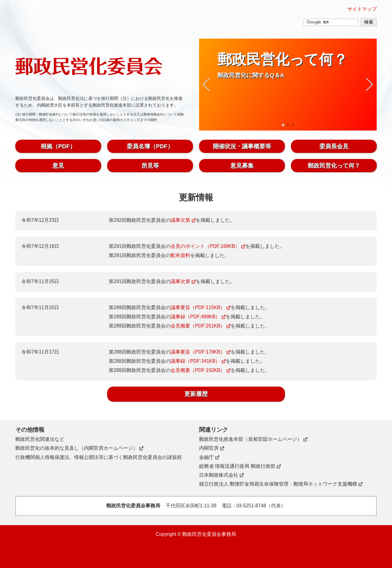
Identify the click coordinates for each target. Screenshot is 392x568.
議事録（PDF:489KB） (195, 317)
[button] (206, 85)
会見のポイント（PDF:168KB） (205, 246)
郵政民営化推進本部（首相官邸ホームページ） (251, 439)
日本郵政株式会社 (219, 475)
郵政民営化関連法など (40, 439)
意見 (58, 166)
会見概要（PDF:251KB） (198, 326)
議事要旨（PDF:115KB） (198, 307)
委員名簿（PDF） (150, 146)
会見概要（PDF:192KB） (198, 370)
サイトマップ (362, 9)
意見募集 (242, 166)
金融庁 (206, 457)
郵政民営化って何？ (334, 166)
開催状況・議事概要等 (242, 146)
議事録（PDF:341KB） (195, 361)
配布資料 (180, 255)
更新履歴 (196, 394)
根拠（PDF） (58, 146)
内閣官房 (209, 448)
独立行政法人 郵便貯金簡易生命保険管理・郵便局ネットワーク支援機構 (278, 484)
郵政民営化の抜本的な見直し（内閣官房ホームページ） (77, 448)
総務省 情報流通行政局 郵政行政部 (237, 466)
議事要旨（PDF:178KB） (198, 352)
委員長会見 (334, 146)
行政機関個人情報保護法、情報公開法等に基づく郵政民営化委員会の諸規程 (99, 457)
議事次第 (180, 220)
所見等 (150, 166)
